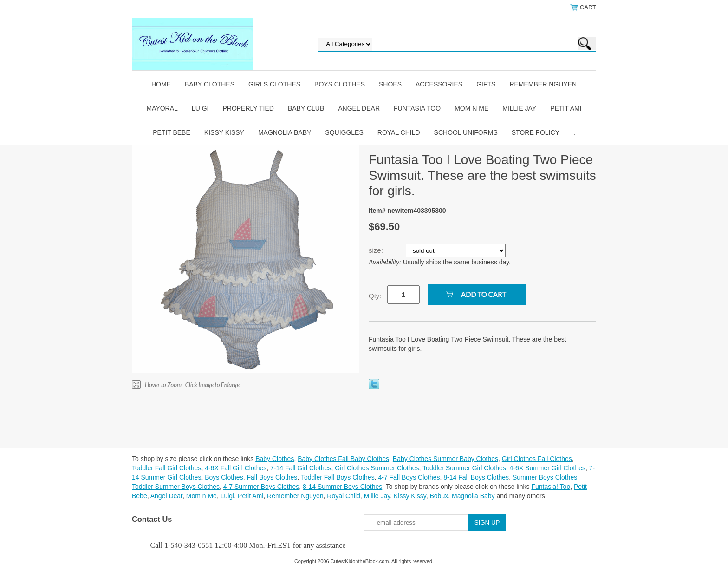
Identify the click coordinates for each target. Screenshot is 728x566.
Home (161, 84)
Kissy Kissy (224, 132)
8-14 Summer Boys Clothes (342, 487)
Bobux (439, 496)
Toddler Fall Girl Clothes (166, 468)
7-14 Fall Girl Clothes (301, 468)
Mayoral (162, 108)
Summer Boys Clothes (545, 477)
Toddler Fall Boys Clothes (338, 477)
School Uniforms (466, 132)
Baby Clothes (210, 84)
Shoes (390, 84)
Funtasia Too (417, 108)
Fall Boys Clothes (272, 477)
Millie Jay (519, 108)
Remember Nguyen (543, 84)
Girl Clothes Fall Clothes (537, 459)
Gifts (486, 84)
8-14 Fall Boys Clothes (476, 477)
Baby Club (306, 108)
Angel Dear (359, 108)
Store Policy (536, 132)
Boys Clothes (340, 84)
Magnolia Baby (285, 132)
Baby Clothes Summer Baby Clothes (445, 459)
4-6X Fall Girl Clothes (236, 468)
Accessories (439, 84)
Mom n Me (471, 108)
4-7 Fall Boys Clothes (409, 477)
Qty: (375, 296)
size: (377, 250)
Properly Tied (248, 108)
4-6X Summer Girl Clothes (548, 468)
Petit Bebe (172, 132)
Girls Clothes (274, 84)
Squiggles (344, 132)
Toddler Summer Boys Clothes (176, 487)
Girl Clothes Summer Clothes (377, 468)
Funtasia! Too (551, 487)
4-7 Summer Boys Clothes (261, 487)
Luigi (200, 108)
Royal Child (399, 132)
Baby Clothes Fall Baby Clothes (343, 459)
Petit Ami (566, 108)
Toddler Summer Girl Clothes (464, 468)
